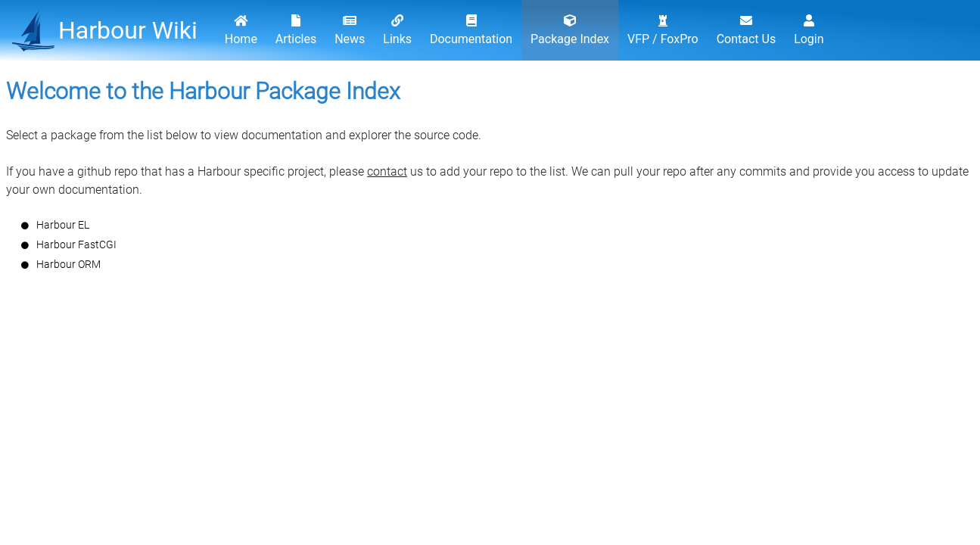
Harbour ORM (68, 264)
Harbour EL (63, 225)
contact (387, 171)
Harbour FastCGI (76, 244)
